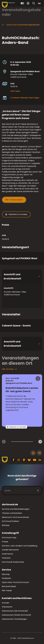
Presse (5, 542)
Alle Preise (15, 91)
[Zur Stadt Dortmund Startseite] (8, 5)
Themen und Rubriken (12, 513)
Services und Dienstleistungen (16, 509)
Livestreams (7, 554)
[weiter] (40, 442)
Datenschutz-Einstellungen (14, 619)
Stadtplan (6, 578)
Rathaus (6, 525)
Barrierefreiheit (9, 586)
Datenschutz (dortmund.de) (15, 611)
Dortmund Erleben (10, 521)
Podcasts (6, 558)
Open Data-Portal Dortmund (15, 582)
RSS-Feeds (7, 591)
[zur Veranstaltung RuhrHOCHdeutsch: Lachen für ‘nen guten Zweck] (22, 400)
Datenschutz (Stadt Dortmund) (16, 615)
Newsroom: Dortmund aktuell (15, 517)
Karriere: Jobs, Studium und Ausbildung (20, 546)
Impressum (7, 607)
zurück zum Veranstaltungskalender (21, 25)
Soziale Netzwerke (10, 550)
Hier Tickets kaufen (14, 200)
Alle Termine (9, 369)
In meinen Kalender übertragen (25, 98)
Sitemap (6, 574)
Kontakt (6, 603)
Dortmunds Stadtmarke (13, 562)
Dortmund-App (9, 538)
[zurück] (4, 442)
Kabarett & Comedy (16, 214)
